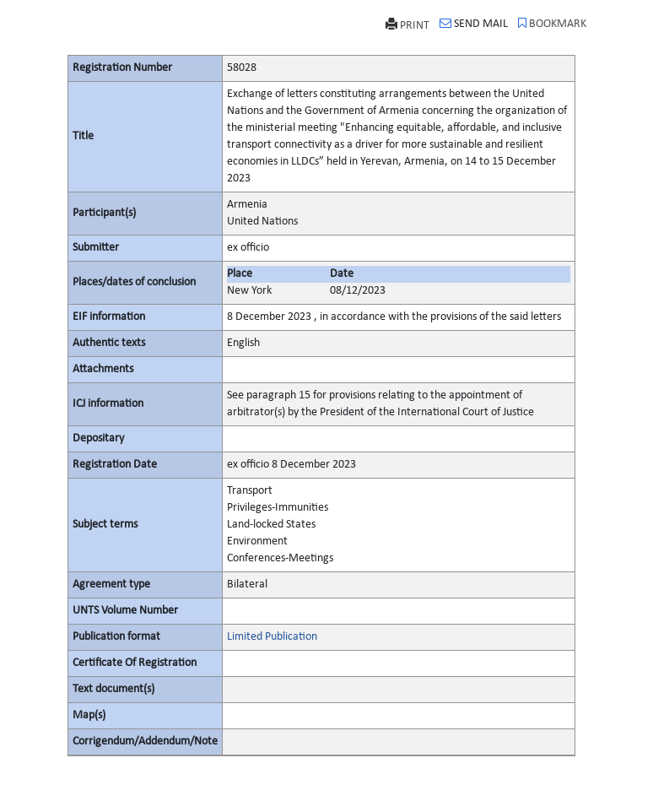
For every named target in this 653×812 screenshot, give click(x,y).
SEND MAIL (474, 24)
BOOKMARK (552, 24)
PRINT (407, 25)
